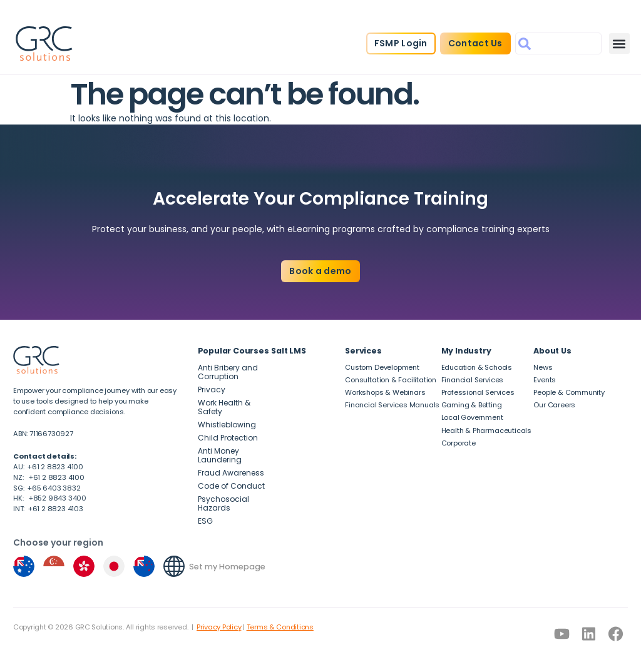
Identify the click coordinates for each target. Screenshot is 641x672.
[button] (619, 43)
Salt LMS (288, 351)
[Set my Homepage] (174, 566)
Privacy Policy (219, 627)
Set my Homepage (227, 567)
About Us (552, 351)
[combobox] (558, 43)
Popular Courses (233, 351)
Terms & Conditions (280, 627)
